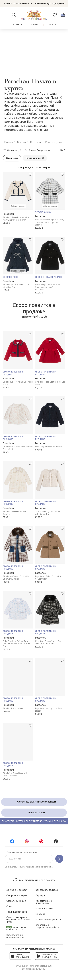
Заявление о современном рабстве (48, 926)
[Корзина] (63, 15)
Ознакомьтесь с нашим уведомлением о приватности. (29, 867)
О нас (9, 906)
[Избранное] (55, 15)
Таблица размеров (17, 912)
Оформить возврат (17, 895)
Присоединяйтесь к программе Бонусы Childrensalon (34, 821)
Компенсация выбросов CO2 (17, 928)
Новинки (17, 25)
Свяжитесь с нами (16, 901)
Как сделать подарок (47, 890)
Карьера (40, 895)
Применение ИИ (45, 909)
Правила (40, 914)
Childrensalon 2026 (41, 966)
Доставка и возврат (17, 890)
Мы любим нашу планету (34, 880)
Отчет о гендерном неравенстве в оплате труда (18, 919)
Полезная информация (48, 919)
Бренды (35, 25)
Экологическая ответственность (15, 936)
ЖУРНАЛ (52, 25)
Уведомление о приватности (44, 902)
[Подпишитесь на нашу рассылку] (59, 859)
